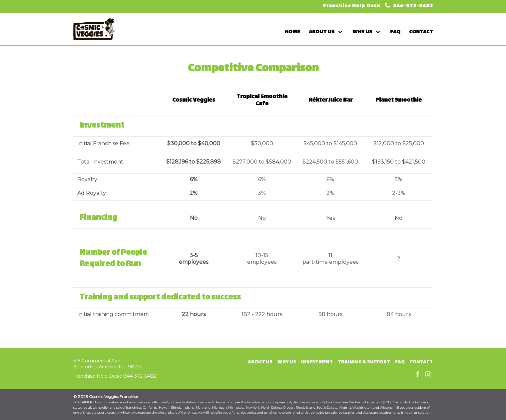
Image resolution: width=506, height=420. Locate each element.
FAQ (400, 362)
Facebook (418, 375)
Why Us (287, 362)
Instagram (428, 375)
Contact (421, 362)
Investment (317, 362)
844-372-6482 (412, 6)
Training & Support (364, 362)
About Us (260, 362)
